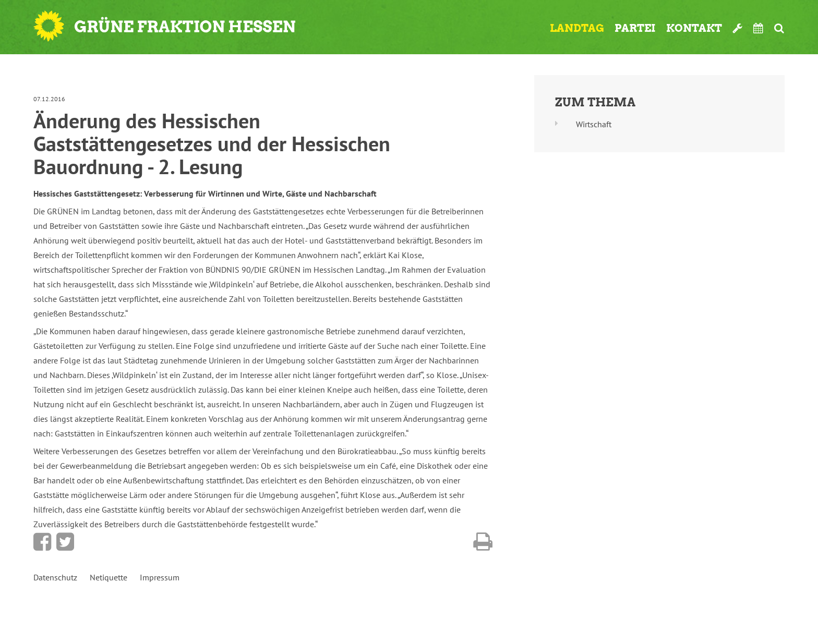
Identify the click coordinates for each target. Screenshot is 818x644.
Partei (635, 28)
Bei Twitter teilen (65, 542)
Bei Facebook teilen (42, 542)
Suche (779, 28)
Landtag (577, 28)
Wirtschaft (594, 124)
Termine (759, 28)
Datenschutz (55, 577)
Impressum (160, 577)
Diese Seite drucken (483, 542)
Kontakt (694, 28)
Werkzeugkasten (738, 28)
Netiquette (109, 577)
